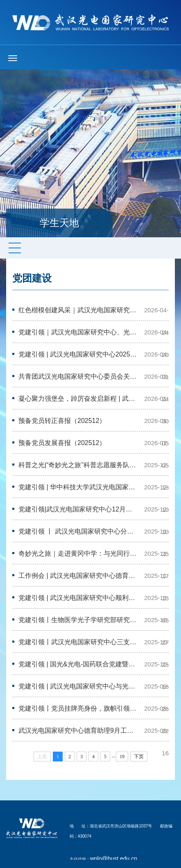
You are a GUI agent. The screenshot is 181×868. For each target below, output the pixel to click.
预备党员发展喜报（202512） (62, 443)
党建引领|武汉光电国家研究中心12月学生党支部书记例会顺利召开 (79, 509)
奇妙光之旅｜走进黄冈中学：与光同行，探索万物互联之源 (79, 553)
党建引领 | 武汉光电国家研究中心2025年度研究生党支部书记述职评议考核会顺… (79, 354)
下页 (139, 757)
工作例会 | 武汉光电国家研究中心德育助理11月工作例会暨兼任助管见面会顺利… (79, 576)
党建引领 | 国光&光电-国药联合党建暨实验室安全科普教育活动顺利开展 (79, 664)
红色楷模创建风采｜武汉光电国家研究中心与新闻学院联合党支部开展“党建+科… (79, 310)
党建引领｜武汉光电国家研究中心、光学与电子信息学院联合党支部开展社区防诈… (79, 332)
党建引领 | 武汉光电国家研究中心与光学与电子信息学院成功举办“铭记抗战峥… (79, 686)
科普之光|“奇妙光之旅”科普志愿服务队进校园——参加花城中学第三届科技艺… (79, 465)
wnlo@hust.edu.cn (114, 859)
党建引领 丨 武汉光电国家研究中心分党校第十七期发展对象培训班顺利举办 (79, 531)
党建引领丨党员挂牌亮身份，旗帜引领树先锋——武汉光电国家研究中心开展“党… (79, 708)
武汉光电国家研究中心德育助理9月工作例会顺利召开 (79, 731)
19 (122, 757)
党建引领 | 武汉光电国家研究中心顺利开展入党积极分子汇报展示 (79, 598)
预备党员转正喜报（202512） (62, 421)
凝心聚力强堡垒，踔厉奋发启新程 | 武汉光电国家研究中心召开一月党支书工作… (79, 399)
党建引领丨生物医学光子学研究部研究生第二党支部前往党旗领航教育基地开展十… (79, 620)
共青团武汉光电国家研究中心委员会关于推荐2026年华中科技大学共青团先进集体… (79, 376)
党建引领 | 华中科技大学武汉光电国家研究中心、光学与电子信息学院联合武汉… (79, 487)
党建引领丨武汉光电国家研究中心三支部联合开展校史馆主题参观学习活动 (79, 642)
